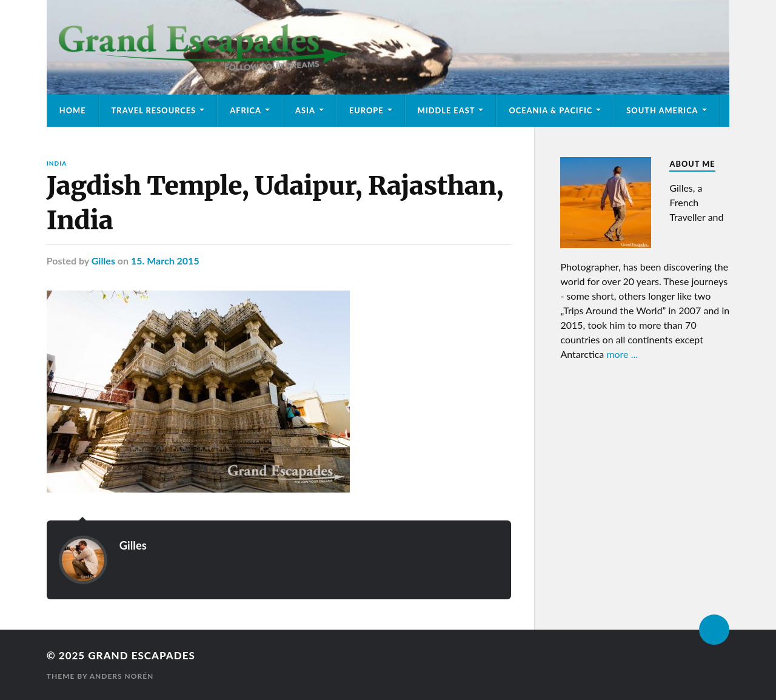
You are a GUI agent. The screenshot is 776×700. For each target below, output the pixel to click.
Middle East (447, 110)
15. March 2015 (165, 261)
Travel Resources (154, 110)
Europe (366, 110)
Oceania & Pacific (550, 110)
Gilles (103, 261)
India (57, 163)
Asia (305, 110)
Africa (246, 110)
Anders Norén (122, 676)
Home (73, 110)
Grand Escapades (141, 655)
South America (662, 110)
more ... (622, 354)
